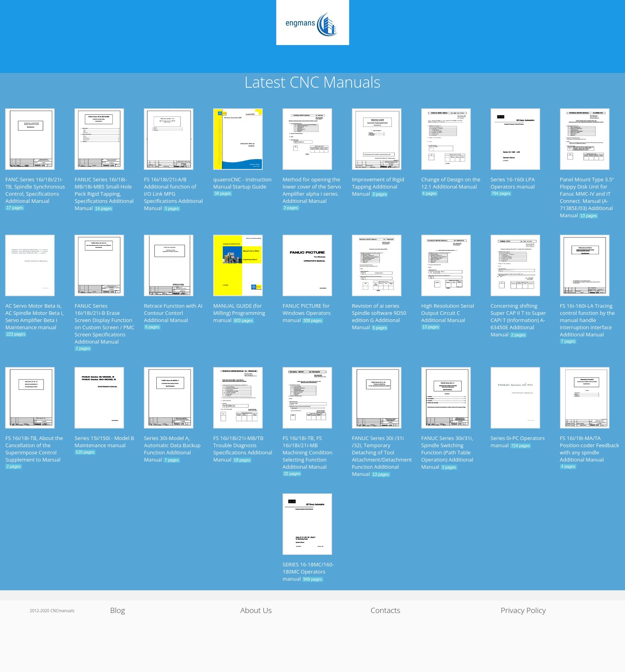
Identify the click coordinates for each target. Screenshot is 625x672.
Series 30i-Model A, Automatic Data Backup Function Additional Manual (172, 449)
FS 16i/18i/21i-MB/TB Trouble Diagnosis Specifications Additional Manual (243, 449)
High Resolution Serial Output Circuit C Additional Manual (448, 313)
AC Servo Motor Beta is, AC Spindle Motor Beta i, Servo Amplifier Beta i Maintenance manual (34, 316)
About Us (256, 610)
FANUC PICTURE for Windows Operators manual (307, 313)
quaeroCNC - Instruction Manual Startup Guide (242, 183)
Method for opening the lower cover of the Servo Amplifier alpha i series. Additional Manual (312, 190)
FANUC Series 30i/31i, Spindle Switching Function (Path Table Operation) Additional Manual (447, 452)
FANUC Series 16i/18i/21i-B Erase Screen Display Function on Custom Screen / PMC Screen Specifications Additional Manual (104, 324)
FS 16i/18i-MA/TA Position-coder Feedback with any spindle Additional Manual (590, 449)
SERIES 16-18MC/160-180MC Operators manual (308, 572)
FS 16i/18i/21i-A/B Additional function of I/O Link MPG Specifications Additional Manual (173, 194)
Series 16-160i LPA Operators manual (513, 183)
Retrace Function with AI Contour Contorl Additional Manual (173, 313)
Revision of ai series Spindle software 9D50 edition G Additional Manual (379, 316)
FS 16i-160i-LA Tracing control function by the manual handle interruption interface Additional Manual (588, 320)
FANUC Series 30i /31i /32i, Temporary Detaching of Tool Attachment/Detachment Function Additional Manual (382, 456)
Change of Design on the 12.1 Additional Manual (451, 183)
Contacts (386, 610)
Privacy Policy (523, 610)
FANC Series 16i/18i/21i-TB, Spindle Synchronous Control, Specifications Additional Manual (35, 190)
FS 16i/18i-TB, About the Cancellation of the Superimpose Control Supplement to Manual (34, 449)
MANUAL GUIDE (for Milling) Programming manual (239, 313)
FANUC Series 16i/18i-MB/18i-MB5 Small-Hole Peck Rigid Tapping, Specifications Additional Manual (104, 194)
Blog (117, 610)
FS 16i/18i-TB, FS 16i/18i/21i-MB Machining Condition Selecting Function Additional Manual (308, 452)
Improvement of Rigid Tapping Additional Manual (378, 187)
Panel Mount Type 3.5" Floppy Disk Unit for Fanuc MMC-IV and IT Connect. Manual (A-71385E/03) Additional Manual (587, 197)
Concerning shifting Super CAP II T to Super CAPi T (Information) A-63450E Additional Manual (518, 320)
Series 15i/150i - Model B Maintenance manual (104, 442)
